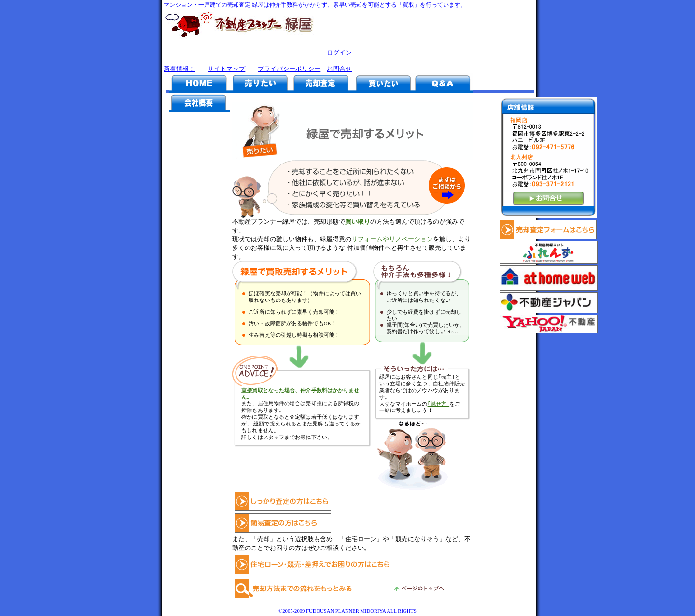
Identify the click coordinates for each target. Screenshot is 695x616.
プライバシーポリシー (289, 69)
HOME (199, 83)
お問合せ (339, 69)
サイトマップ (226, 69)
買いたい (382, 83)
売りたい (260, 83)
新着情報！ (179, 69)
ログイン (339, 52)
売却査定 (321, 83)
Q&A (443, 83)
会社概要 (199, 102)
